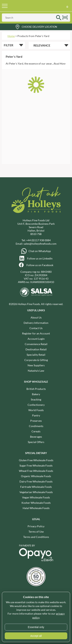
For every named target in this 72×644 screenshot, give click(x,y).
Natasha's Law (36, 371)
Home (11, 36)
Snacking (36, 399)
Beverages (36, 437)
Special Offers (36, 442)
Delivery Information (36, 323)
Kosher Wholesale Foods (36, 503)
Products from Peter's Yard (33, 36)
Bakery (36, 394)
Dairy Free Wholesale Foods (36, 481)
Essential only (36, 627)
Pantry (36, 415)
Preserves (36, 421)
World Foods (36, 410)
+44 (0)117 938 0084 (38, 240)
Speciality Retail (36, 355)
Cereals (36, 431)
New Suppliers (36, 365)
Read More (59, 64)
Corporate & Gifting (36, 360)
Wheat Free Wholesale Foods (36, 471)
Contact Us (36, 328)
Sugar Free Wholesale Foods (36, 465)
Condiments (36, 426)
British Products (36, 389)
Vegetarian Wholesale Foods (36, 492)
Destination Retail (36, 349)
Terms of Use (36, 532)
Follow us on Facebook (40, 265)
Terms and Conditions (36, 537)
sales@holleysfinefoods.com (40, 244)
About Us (36, 317)
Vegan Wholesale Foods (36, 497)
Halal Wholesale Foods (36, 508)
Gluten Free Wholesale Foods (36, 460)
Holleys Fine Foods (31, 6)
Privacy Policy (36, 526)
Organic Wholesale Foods (36, 476)
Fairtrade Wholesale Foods (36, 487)
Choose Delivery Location (39, 27)
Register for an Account (36, 333)
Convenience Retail (36, 344)
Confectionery (36, 405)
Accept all (36, 636)
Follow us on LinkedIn (40, 258)
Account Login (36, 339)
